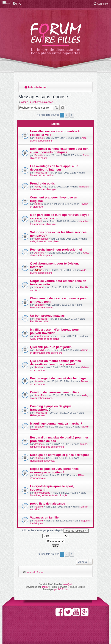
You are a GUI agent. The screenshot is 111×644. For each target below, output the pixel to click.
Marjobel (39, 287)
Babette (39, 155)
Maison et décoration (42, 175)
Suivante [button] (72, 115)
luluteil (38, 204)
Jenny (38, 187)
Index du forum (35, 87)
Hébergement (38, 415)
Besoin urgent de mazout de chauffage (58, 378)
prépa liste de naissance (47, 504)
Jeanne (39, 444)
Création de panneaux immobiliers (55, 392)
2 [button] (67, 115)
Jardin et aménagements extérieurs (59, 351)
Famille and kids (39, 321)
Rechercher (56, 108)
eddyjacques (42, 239)
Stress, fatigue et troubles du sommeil (59, 445)
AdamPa (39, 253)
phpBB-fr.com (61, 589)
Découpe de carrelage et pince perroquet (59, 455)
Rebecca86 (41, 173)
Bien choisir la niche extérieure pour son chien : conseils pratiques (59, 150)
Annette (39, 381)
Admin (38, 270)
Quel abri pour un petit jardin (51, 347)
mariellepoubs (42, 493)
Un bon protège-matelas (47, 316)
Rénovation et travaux (42, 307)
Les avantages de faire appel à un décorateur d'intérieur (54, 168)
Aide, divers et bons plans (44, 241)
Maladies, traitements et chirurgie (49, 495)
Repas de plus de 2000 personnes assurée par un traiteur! (54, 470)
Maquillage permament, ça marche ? (56, 424)
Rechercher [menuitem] (87, 88)
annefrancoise (42, 336)
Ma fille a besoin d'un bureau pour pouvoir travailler (54, 331)
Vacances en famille (44, 517)
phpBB (45, 587)
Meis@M (67, 584)
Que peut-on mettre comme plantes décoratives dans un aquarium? (55, 363)
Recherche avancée (63, 108)
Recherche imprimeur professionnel (56, 250)
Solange (39, 305)
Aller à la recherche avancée (37, 102)
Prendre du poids (42, 183)
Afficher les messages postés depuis (55, 531)
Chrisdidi (39, 350)
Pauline (39, 138)
